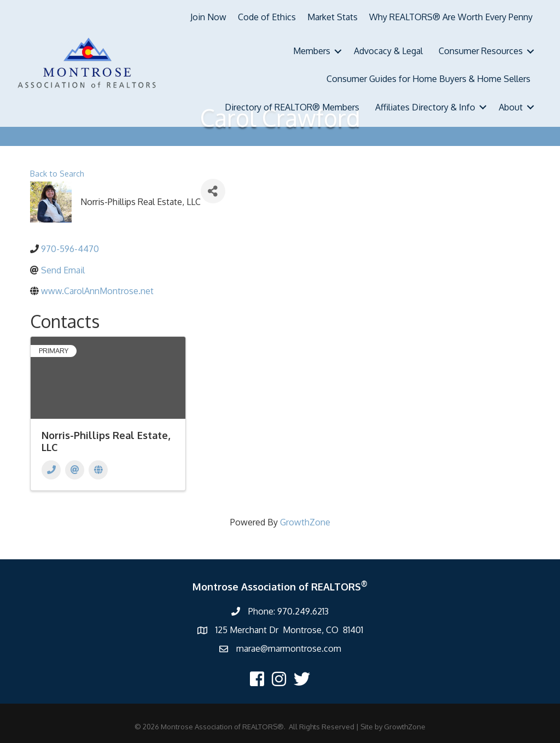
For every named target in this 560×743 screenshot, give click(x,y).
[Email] (75, 470)
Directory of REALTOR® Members (292, 107)
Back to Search (57, 173)
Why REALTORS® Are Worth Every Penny (451, 17)
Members (312, 51)
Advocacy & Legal (388, 51)
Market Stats (332, 17)
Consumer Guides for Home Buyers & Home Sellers (428, 79)
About (511, 107)
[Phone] (51, 470)
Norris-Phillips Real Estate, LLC (106, 441)
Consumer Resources (481, 51)
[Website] (98, 470)
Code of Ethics (267, 17)
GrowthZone (305, 522)
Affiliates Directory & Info (425, 107)
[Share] (213, 191)
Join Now (208, 17)
